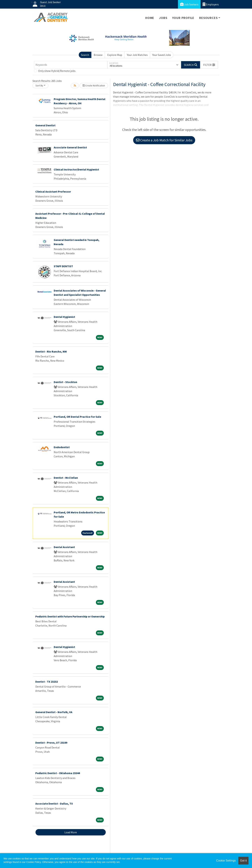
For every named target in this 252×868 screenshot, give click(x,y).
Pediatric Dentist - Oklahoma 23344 (58, 773)
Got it (243, 861)
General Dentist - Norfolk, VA (54, 712)
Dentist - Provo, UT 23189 (51, 743)
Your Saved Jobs (162, 55)
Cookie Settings (226, 861)
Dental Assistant (64, 547)
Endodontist (62, 447)
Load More (71, 832)
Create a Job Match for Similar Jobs (164, 140)
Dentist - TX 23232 (47, 682)
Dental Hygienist (64, 317)
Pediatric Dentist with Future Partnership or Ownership (70, 616)
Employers (211, 4)
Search (85, 55)
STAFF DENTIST (63, 266)
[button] (209, 65)
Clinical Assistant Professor (53, 192)
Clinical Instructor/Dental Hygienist (76, 169)
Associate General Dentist (70, 147)
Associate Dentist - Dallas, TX (54, 804)
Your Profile (183, 18)
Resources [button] (208, 18)
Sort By (39, 86)
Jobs (163, 18)
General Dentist (45, 125)
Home (150, 18)
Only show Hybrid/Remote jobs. (57, 71)
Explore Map (115, 55)
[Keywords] (71, 65)
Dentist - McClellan (66, 478)
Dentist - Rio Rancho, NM (51, 351)
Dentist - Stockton (65, 382)
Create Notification (94, 86)
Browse (98, 55)
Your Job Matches (137, 55)
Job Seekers (189, 4)
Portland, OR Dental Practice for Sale (77, 417)
